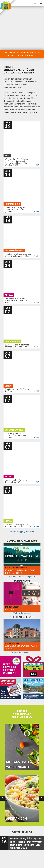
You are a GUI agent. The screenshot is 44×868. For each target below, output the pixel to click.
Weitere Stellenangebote (22, 485)
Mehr (36, 108)
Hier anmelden (22, 798)
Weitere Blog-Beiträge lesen (22, 753)
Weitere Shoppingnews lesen (22, 364)
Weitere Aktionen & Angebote (22, 409)
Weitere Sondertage (22, 445)
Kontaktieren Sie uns (22, 846)
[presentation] (2, 631)
